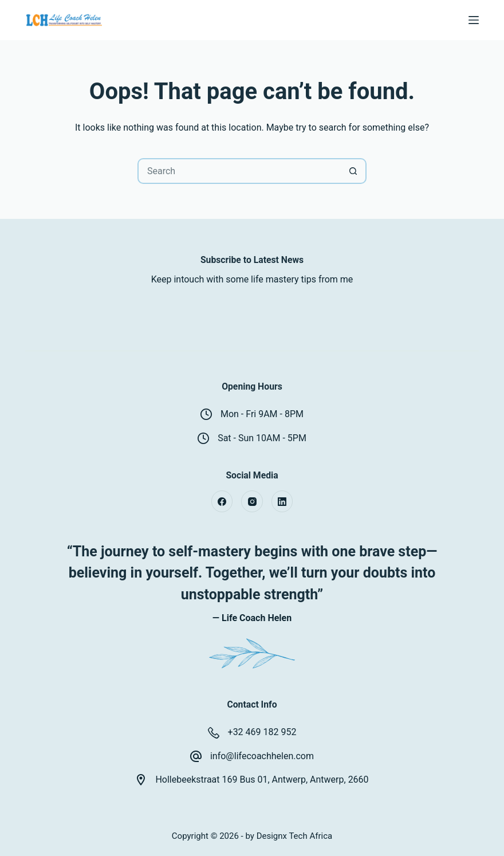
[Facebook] (222, 501)
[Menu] (474, 20)
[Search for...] (239, 171)
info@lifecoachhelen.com (262, 756)
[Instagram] (252, 501)
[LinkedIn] (282, 501)
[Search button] (354, 171)
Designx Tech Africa (295, 836)
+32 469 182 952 (262, 732)
